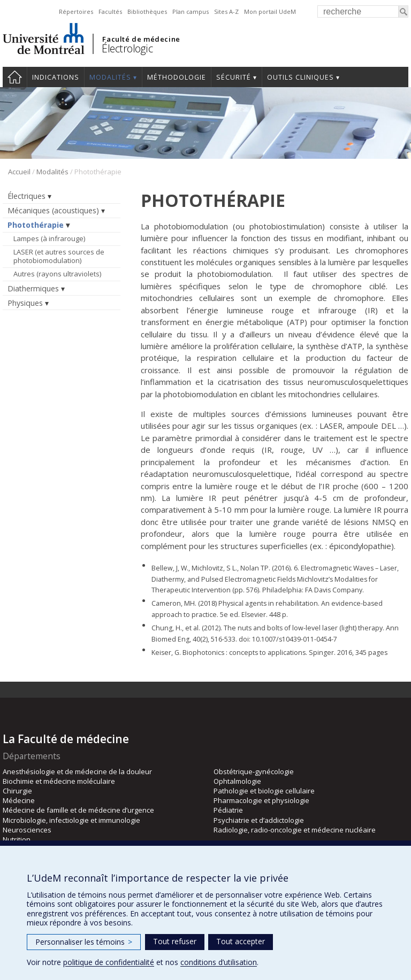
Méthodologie (177, 77)
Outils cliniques (300, 77)
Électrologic (127, 48)
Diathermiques (33, 288)
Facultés (110, 11)
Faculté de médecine (141, 39)
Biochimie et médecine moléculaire (59, 781)
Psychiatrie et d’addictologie (259, 820)
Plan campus (191, 11)
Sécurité (234, 77)
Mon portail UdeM (270, 11)
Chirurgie (17, 791)
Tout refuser (175, 941)
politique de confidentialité (109, 962)
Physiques (25, 303)
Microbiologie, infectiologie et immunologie (71, 820)
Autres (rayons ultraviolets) (57, 274)
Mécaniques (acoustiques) (53, 210)
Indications (56, 77)
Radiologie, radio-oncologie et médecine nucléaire (295, 830)
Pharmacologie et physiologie (261, 800)
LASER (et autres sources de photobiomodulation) (59, 256)
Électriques (26, 196)
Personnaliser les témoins (84, 942)
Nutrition (17, 839)
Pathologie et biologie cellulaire (264, 791)
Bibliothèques (147, 11)
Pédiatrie (228, 810)
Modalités (110, 77)
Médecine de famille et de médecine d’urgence (78, 810)
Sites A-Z (226, 11)
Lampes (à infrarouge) (49, 238)
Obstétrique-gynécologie (254, 771)
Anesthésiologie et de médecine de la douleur (77, 771)
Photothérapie (36, 225)
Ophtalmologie (237, 781)
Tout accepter (241, 941)
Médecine (19, 800)
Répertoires (76, 11)
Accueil (15, 77)
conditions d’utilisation (219, 962)
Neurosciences (27, 830)
